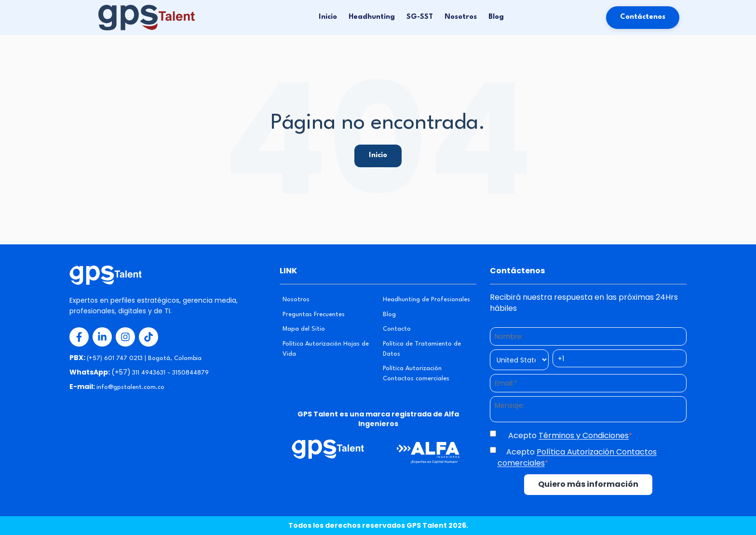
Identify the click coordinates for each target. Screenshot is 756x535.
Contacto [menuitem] (397, 329)
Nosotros (461, 17)
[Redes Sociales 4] (148, 337)
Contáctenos (643, 17)
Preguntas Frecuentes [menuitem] (314, 314)
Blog (496, 17)
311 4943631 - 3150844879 (170, 373)
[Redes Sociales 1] (79, 337)
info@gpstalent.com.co (130, 387)
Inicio (328, 17)
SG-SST (420, 17)
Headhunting (372, 17)
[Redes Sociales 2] (102, 337)
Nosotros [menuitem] (296, 300)
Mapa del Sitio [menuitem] (304, 329)
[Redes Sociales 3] (125, 337)
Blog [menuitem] (389, 314)
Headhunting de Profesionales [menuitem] (426, 300)
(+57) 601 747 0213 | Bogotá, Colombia (144, 358)
